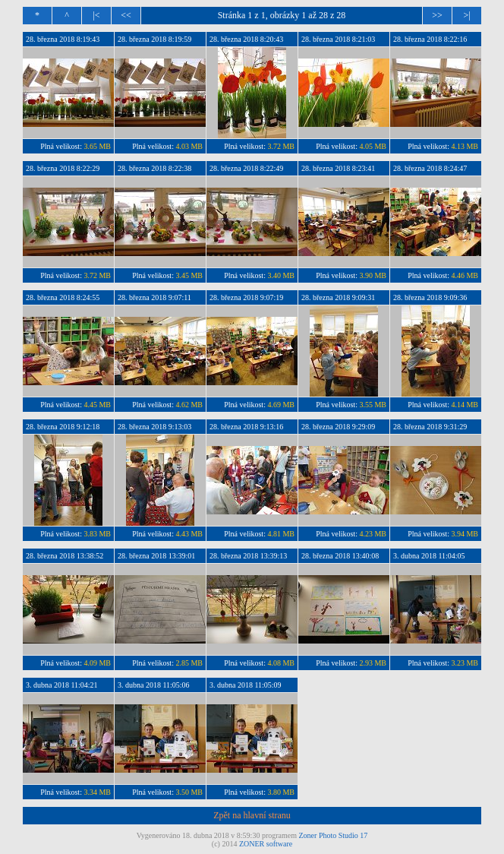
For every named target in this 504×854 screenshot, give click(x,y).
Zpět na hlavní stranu (252, 815)
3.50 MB (189, 792)
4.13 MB (465, 146)
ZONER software (266, 844)
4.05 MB (373, 146)
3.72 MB (281, 146)
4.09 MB (97, 663)
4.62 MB (189, 405)
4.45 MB (97, 405)
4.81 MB (281, 534)
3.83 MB (97, 534)
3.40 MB (281, 275)
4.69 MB (281, 405)
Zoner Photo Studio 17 (334, 835)
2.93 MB (373, 663)
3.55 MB (373, 405)
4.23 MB (373, 534)
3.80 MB (281, 792)
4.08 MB (281, 663)
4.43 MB (189, 534)
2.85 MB (189, 663)
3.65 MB (97, 146)
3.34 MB (97, 792)
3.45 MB (189, 275)
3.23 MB (465, 663)
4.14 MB (465, 405)
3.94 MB (465, 534)
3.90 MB (373, 275)
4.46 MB (465, 275)
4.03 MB (189, 146)
